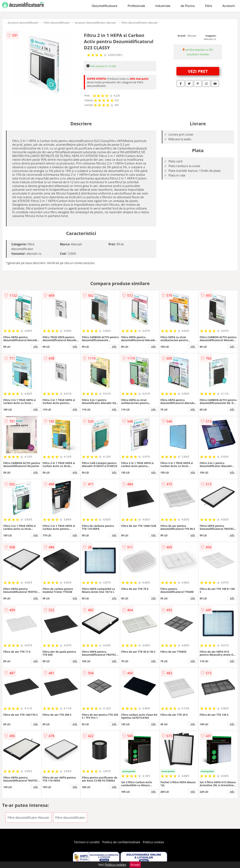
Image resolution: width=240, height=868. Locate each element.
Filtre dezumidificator (57, 23)
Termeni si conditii (87, 842)
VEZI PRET (198, 71)
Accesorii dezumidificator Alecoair (96, 23)
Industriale (163, 6)
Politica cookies (154, 842)
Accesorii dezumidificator (23, 23)
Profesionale (136, 6)
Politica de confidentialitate (121, 842)
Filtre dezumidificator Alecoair (140, 23)
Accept (135, 865)
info (36, 346)
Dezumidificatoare (104, 6)
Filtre (208, 6)
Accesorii (229, 6)
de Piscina (188, 6)
